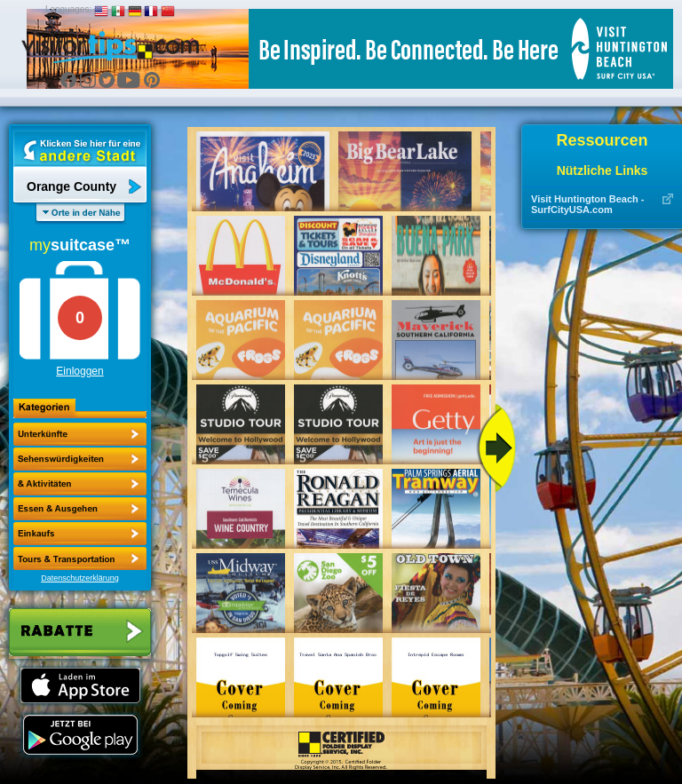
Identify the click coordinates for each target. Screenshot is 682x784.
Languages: (68, 9)
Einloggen (79, 371)
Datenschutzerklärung (80, 578)
